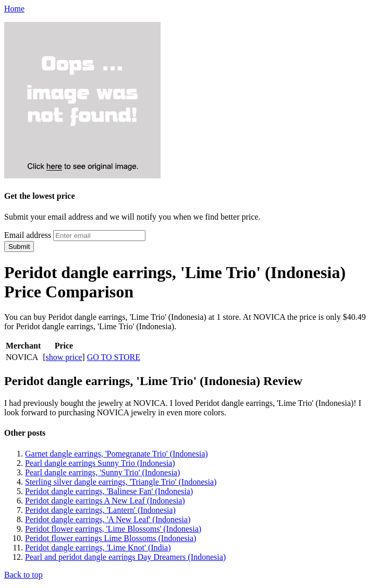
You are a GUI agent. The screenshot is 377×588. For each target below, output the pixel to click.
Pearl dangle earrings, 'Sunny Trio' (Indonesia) (102, 472)
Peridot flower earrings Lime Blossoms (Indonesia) (111, 538)
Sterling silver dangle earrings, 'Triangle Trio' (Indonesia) (121, 482)
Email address (28, 235)
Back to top (23, 575)
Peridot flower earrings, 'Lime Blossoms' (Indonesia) (113, 529)
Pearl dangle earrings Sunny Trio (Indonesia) (100, 463)
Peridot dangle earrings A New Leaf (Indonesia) (105, 501)
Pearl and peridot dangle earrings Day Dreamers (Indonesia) (125, 557)
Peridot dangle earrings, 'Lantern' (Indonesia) (100, 510)
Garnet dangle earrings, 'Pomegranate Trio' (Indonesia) (117, 454)
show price (64, 357)
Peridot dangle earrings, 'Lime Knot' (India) (98, 548)
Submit (19, 247)
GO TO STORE (114, 357)
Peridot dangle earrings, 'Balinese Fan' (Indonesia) (109, 491)
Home (14, 9)
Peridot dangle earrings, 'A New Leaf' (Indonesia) (108, 519)
